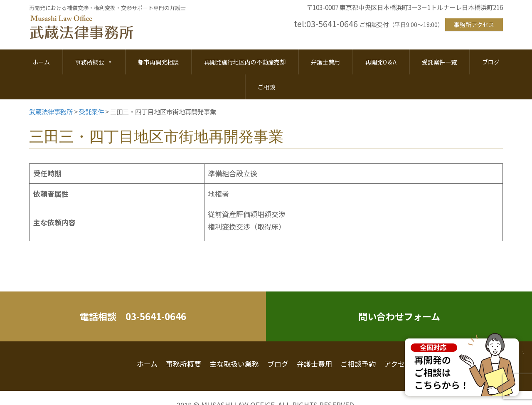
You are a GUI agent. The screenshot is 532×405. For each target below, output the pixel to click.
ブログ (491, 62)
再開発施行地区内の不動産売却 (245, 62)
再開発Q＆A (381, 62)
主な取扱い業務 (234, 364)
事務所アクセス (474, 25)
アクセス (398, 364)
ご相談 (266, 87)
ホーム (41, 62)
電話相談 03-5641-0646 (133, 316)
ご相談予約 (358, 364)
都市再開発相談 (158, 62)
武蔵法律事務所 (81, 28)
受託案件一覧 (439, 62)
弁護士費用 (325, 62)
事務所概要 (94, 62)
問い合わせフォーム (399, 316)
